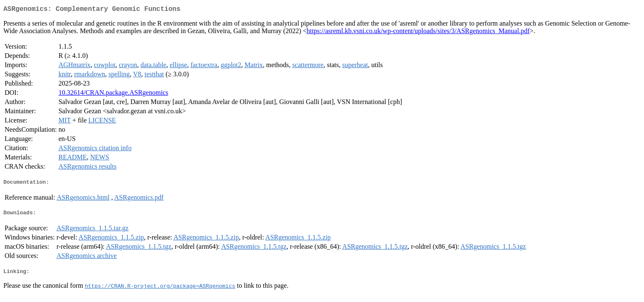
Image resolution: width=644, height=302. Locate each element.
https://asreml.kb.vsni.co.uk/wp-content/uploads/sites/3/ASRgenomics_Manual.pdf (418, 33)
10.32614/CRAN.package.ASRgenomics (113, 94)
